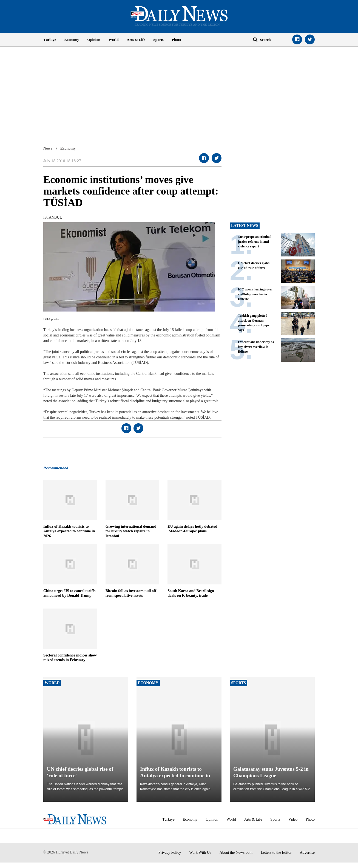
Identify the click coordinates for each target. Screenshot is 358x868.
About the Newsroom (236, 853)
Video (293, 819)
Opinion (94, 40)
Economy (72, 40)
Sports (158, 40)
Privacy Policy (170, 853)
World (114, 40)
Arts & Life (136, 40)
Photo (177, 40)
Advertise (307, 853)
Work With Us (200, 853)
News (48, 148)
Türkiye (50, 40)
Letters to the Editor (276, 853)
